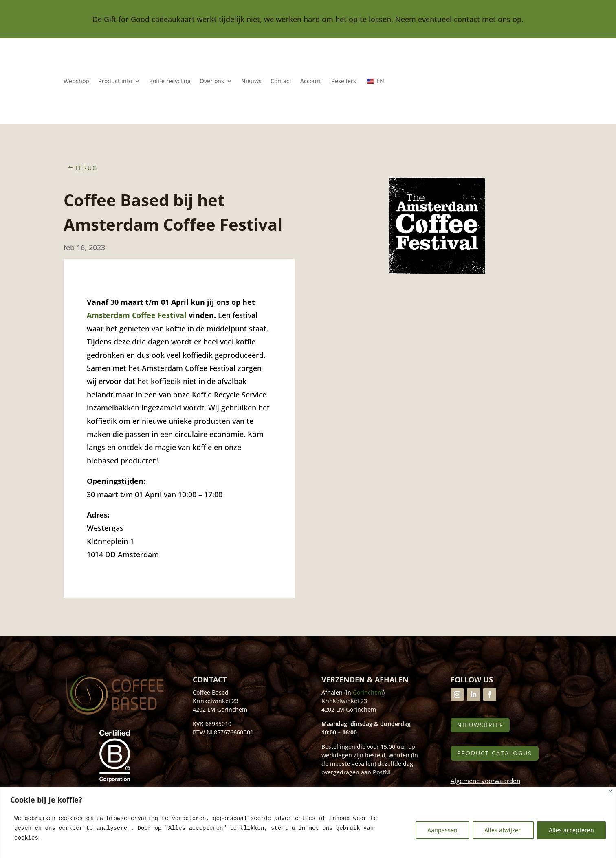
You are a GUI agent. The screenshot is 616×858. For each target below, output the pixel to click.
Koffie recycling (170, 82)
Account (311, 82)
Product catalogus (495, 753)
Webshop (76, 82)
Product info (115, 82)
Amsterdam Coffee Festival (137, 315)
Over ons (212, 82)
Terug (86, 168)
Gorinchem (368, 692)
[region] (308, 823)
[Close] (610, 791)
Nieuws (251, 82)
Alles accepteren (571, 830)
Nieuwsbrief (480, 725)
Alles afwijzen (503, 830)
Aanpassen (442, 830)
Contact (281, 82)
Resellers (344, 82)
